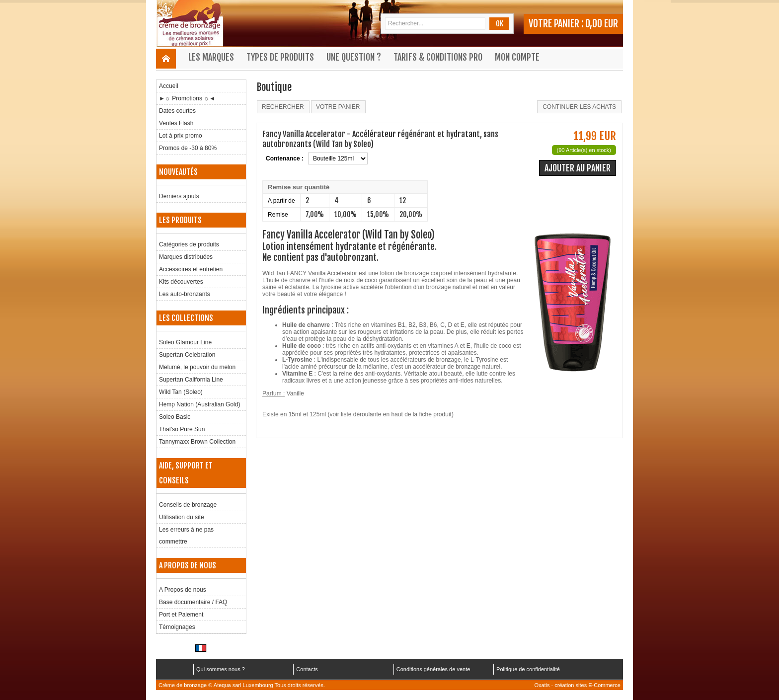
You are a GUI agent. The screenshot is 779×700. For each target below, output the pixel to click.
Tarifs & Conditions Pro (438, 57)
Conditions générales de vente (433, 669)
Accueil (169, 86)
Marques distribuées (186, 257)
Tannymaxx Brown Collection (197, 442)
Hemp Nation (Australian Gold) (199, 404)
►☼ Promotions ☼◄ (187, 98)
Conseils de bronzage (188, 505)
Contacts (307, 669)
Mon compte (517, 57)
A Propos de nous (183, 590)
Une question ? (354, 57)
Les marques (211, 57)
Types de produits (280, 57)
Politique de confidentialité (528, 669)
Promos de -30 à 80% (188, 148)
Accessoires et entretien (191, 269)
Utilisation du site (182, 517)
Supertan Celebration (187, 355)
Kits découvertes (181, 282)
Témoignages (177, 627)
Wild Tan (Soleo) (181, 392)
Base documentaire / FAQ (193, 602)
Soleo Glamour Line (185, 342)
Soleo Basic (175, 417)
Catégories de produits (189, 244)
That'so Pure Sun (182, 429)
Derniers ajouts (179, 196)
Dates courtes (177, 111)
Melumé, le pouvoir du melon (197, 367)
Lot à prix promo (181, 136)
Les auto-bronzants (185, 294)
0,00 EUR (602, 24)
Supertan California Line (191, 380)
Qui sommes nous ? (221, 669)
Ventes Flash (176, 123)
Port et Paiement (181, 615)
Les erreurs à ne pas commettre (186, 536)
